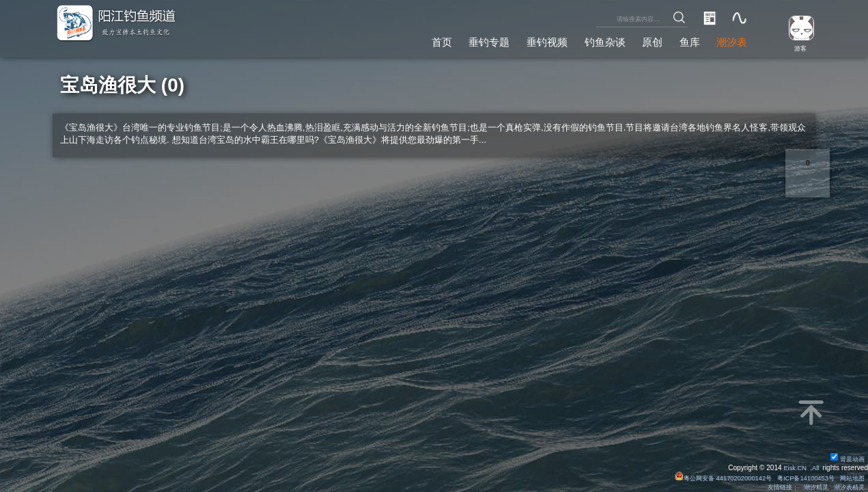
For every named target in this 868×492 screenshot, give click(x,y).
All (815, 467)
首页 (421, 41)
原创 (645, 41)
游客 (797, 47)
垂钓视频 (533, 41)
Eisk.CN (793, 467)
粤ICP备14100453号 (800, 477)
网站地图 (850, 477)
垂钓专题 (472, 41)
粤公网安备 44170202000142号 (711, 477)
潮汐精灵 (811, 487)
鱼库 (685, 41)
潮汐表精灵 (847, 487)
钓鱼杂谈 (595, 41)
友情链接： (774, 487)
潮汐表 (731, 41)
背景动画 (845, 458)
